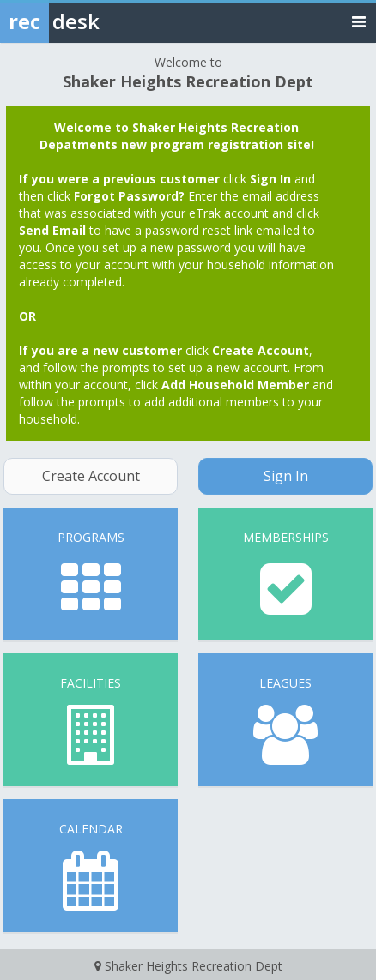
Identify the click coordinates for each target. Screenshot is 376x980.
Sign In (286, 476)
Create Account (91, 476)
